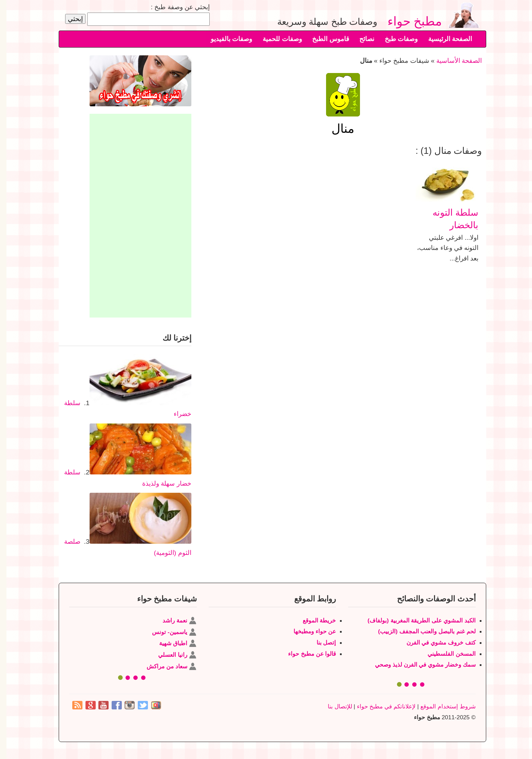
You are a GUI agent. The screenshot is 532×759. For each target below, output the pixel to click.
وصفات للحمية (276, 39)
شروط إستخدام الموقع (442, 706)
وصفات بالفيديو (225, 39)
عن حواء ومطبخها (308, 631)
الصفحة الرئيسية (444, 39)
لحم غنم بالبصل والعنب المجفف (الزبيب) (420, 631)
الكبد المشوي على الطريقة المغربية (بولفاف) (415, 620)
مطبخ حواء (411, 21)
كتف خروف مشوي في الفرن (435, 643)
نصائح (360, 39)
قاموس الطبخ (324, 39)
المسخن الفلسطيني (445, 654)
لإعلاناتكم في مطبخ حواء (380, 706)
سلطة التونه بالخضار (449, 219)
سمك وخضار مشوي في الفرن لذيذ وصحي (419, 665)
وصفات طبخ (395, 39)
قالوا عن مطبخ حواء (306, 654)
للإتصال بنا (334, 706)
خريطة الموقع (313, 620)
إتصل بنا (320, 643)
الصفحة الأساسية (453, 61)
